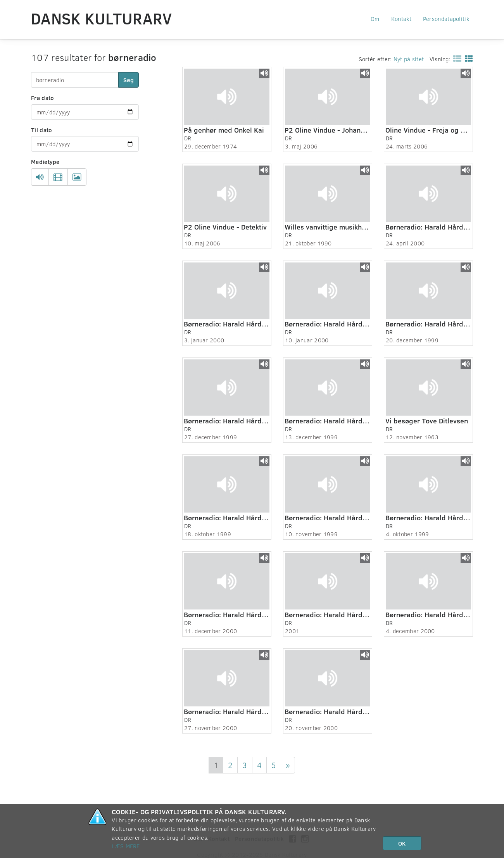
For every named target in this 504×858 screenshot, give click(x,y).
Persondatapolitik (446, 19)
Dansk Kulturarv (102, 18)
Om (375, 19)
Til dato (41, 130)
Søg (129, 80)
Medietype (45, 162)
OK (402, 843)
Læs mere (126, 846)
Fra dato (42, 98)
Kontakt (401, 19)
